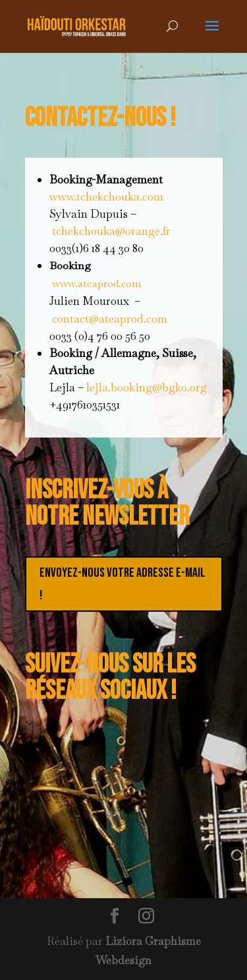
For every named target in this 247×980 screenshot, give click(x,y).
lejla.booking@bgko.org (147, 387)
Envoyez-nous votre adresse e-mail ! (123, 584)
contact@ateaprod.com (110, 319)
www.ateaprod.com (97, 283)
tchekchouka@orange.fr (111, 231)
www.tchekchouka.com (106, 197)
